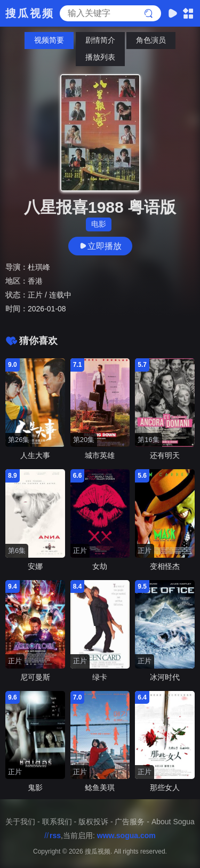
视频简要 (49, 40)
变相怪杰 (165, 566)
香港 (35, 281)
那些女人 (165, 787)
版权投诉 (93, 822)
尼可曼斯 (35, 677)
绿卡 (100, 677)
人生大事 (35, 455)
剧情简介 (100, 40)
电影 (99, 224)
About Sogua (173, 822)
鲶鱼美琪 (100, 787)
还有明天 (165, 455)
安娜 (35, 566)
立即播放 (100, 246)
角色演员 (151, 40)
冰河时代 (165, 677)
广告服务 (130, 822)
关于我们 (20, 822)
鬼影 (35, 787)
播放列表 (100, 57)
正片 (35, 295)
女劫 (100, 566)
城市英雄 (100, 455)
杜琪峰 (39, 267)
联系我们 (57, 822)
